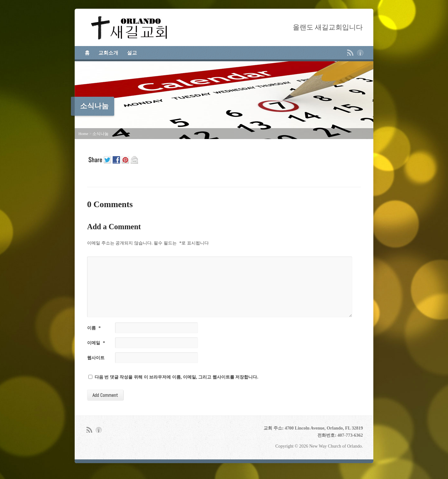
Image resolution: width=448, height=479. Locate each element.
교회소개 (108, 53)
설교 (132, 53)
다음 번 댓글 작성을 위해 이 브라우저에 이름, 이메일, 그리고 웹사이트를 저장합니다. (176, 377)
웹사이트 (96, 358)
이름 (94, 328)
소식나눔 (100, 134)
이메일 (96, 343)
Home (83, 134)
